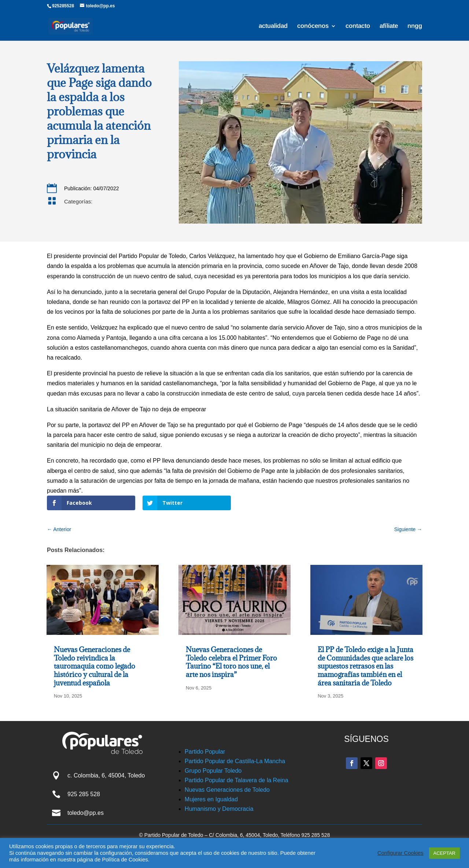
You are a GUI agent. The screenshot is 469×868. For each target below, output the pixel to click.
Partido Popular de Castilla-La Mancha (235, 761)
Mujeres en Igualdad (211, 799)
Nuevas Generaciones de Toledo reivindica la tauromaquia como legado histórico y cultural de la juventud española (95, 666)
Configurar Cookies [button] (400, 853)
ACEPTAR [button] (444, 853)
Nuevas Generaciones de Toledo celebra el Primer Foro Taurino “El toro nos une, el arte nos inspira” (231, 662)
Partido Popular (205, 752)
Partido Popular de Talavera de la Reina (237, 780)
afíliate (389, 26)
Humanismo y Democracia (219, 809)
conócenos (313, 26)
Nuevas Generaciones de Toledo (227, 790)
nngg (415, 26)
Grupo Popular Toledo (213, 771)
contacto (358, 26)
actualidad (273, 26)
